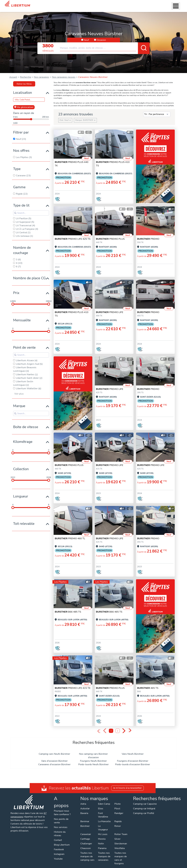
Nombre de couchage (22, 246)
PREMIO (148, 235)
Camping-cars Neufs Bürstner (54, 750)
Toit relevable (24, 520)
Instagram (59, 850)
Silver (117, 835)
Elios (101, 805)
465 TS (148, 684)
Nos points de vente (61, 817)
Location (111, 4)
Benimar (85, 818)
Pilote (118, 800)
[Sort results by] (157, 111)
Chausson (86, 844)
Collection (21, 465)
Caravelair (86, 830)
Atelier (100, 4)
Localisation (23, 89)
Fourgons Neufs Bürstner (93, 757)
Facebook (59, 846)
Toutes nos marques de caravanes (104, 853)
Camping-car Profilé (144, 809)
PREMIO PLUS (110, 235)
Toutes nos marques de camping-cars (87, 853)
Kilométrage (23, 438)
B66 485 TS (68, 608)
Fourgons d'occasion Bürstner (133, 757)
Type (17, 165)
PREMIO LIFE (110, 308)
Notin (101, 840)
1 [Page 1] (111, 727)
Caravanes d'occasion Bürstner (54, 761)
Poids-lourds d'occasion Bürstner (133, 761)
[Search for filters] (31, 209)
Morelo (102, 835)
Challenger (86, 840)
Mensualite (22, 316)
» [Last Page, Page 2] (130, 727)
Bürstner (85, 822)
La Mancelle (104, 818)
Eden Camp (104, 800)
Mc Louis (103, 830)
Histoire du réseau (60, 830)
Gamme (19, 183)
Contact (179, 5)
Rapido (118, 818)
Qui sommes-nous (127, 4)
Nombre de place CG (29, 274)
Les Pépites (44, 4)
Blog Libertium (62, 841)
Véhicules (58, 4)
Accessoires (87, 4)
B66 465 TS (109, 608)
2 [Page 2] (118, 727)
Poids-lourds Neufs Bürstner (93, 761)
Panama (102, 844)
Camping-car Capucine (145, 800)
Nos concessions (163, 4)
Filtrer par (21, 129)
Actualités (145, 4)
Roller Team (121, 830)
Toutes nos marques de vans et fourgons (121, 854)
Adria (83, 800)
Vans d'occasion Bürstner (54, 757)
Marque (19, 402)
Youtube (58, 855)
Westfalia (120, 844)
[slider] (13, 300)
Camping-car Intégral (144, 805)
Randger (119, 809)
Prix (16, 289)
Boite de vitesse (26, 423)
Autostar (85, 805)
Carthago (85, 835)
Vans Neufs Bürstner (133, 750)
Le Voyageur (103, 824)
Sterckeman (121, 840)
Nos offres (21, 147)
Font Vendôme (103, 811)
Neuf (86, 36)
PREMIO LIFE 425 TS (73, 235)
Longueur (21, 492)
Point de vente (24, 344)
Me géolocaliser (24, 103)
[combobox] (105, 43)
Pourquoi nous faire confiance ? (62, 809)
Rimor (118, 822)
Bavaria (84, 809)
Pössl (117, 805)
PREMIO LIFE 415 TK (73, 684)
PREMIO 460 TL (70, 535)
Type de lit (21, 202)
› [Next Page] (124, 727)
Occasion (101, 36)
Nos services (72, 4)
